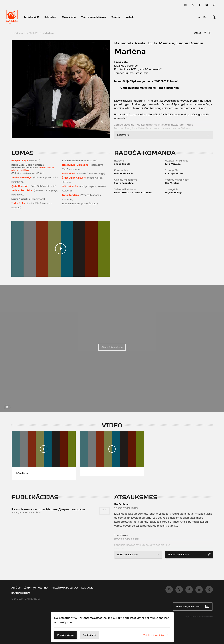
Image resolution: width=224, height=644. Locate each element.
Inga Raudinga (174, 193)
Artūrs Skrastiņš (22, 178)
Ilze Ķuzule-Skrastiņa (75, 165)
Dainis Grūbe (47, 168)
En (205, 17)
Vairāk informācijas (157, 635)
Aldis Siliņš (68, 174)
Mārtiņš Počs (70, 186)
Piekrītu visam (65, 635)
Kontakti (87, 588)
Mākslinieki (69, 17)
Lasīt (105, 510)
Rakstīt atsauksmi (189, 554)
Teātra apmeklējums (94, 17)
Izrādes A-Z (31, 17)
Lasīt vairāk (164, 134)
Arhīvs (16, 588)
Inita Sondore (70, 195)
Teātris (116, 17)
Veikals (130, 17)
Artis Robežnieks (22, 190)
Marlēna (22, 473)
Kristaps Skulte (174, 174)
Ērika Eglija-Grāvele (74, 178)
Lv (199, 17)
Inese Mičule (122, 164)
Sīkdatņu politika (36, 588)
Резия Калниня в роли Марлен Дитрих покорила (48, 509)
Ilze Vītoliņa (172, 183)
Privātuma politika (65, 588)
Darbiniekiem (21, 593)
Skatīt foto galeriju (112, 347)
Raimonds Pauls (124, 174)
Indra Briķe (18, 203)
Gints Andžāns (20, 170)
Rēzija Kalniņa (20, 161)
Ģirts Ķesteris (20, 186)
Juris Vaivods (173, 164)
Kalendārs (50, 17)
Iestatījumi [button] (89, 635)
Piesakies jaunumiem (193, 606)
